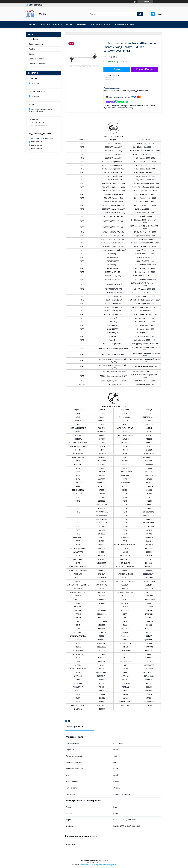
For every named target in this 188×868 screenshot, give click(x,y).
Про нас (69, 24)
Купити (117, 69)
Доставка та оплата (100, 24)
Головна (33, 24)
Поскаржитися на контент (88, 865)
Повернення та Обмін (124, 24)
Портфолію (33, 39)
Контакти (82, 24)
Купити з (145, 69)
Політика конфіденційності (107, 865)
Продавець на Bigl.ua (94, 863)
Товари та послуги (50, 24)
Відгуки (32, 54)
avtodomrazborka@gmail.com (42, 138)
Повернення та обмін (37, 64)
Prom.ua (105, 860)
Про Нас (32, 49)
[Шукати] (140, 14)
